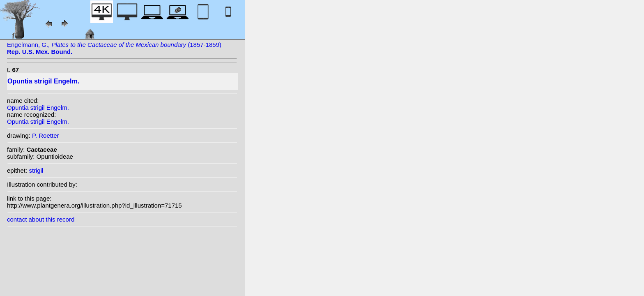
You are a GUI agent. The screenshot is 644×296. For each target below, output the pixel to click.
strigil (36, 170)
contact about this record (41, 219)
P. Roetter (46, 135)
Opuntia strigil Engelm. (38, 108)
